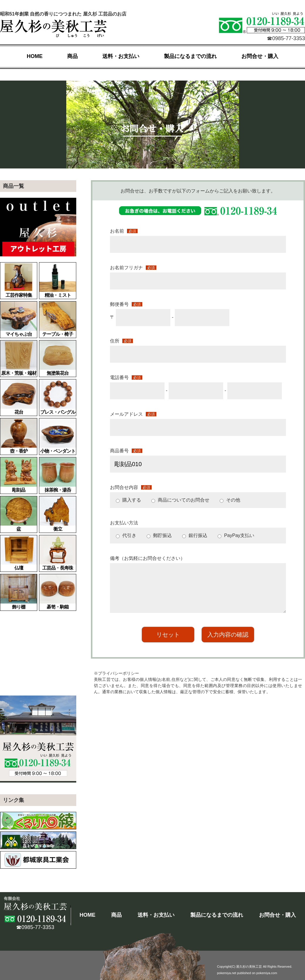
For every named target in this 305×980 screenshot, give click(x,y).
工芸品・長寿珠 (58, 553)
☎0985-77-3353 (286, 38)
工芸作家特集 (19, 280)
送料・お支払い (121, 56)
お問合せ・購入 (260, 56)
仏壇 (19, 553)
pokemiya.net (227, 973)
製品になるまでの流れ (190, 56)
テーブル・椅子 (58, 319)
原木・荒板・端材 (19, 358)
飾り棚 (19, 592)
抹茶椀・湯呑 (58, 475)
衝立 (58, 514)
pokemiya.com (267, 973)
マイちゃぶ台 (19, 319)
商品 (72, 56)
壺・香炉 (19, 436)
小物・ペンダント (58, 436)
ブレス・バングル (58, 397)
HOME (35, 56)
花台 (19, 397)
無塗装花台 (58, 358)
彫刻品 (19, 475)
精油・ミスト (58, 280)
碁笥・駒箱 (58, 592)
